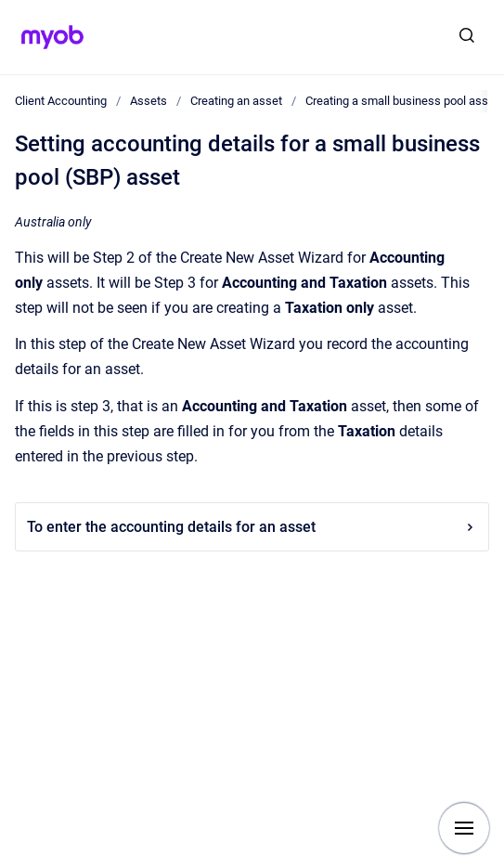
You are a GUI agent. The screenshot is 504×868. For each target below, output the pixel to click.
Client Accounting (61, 101)
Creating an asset (236, 101)
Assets (149, 101)
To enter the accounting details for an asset (252, 527)
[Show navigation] (464, 828)
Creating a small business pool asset (402, 101)
